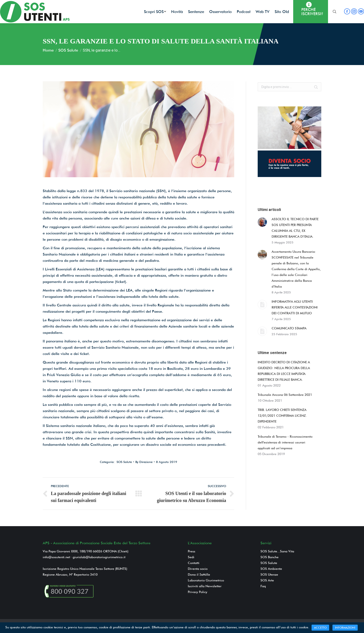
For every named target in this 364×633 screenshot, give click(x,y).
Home (48, 50)
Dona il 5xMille (199, 574)
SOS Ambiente (271, 569)
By (144, 462)
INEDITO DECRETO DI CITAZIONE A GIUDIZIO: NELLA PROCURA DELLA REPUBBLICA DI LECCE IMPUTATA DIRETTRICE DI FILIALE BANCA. (284, 371)
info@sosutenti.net (56, 557)
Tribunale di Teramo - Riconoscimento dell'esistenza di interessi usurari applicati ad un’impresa (285, 442)
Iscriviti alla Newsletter (205, 586)
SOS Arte (267, 580)
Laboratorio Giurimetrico (206, 580)
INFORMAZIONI (345, 628)
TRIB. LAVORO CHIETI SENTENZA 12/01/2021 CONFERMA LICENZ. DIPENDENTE (282, 416)
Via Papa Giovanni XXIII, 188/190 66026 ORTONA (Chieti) (86, 551)
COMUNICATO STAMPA (289, 328)
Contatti (194, 563)
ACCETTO (320, 628)
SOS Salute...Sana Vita (277, 551)
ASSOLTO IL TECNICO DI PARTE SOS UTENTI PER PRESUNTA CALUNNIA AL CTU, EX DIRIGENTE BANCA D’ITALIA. (295, 228)
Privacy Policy (198, 592)
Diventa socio (198, 569)
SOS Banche (270, 557)
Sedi (191, 557)
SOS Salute (68, 50)
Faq (263, 586)
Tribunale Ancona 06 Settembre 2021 (285, 395)
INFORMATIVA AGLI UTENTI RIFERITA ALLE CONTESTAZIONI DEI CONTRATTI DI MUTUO (295, 307)
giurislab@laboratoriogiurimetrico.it (99, 557)
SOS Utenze (269, 574)
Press (192, 551)
